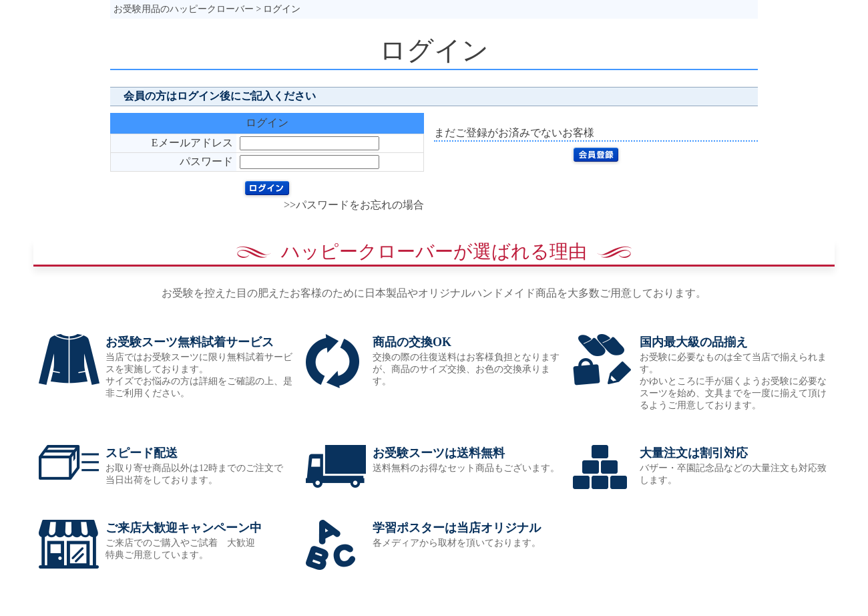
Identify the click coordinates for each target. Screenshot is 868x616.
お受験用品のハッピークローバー (184, 9)
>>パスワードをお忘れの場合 (354, 205)
